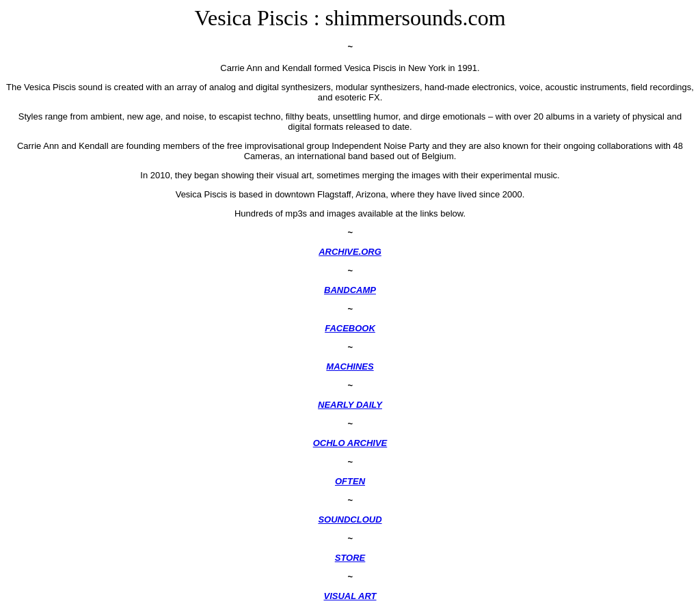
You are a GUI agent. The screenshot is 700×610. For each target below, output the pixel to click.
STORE (350, 558)
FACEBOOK (350, 328)
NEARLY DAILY (350, 405)
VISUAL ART (350, 596)
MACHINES (350, 366)
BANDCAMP (350, 290)
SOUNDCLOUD (350, 519)
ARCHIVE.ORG (350, 252)
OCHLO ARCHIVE (350, 443)
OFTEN (350, 481)
